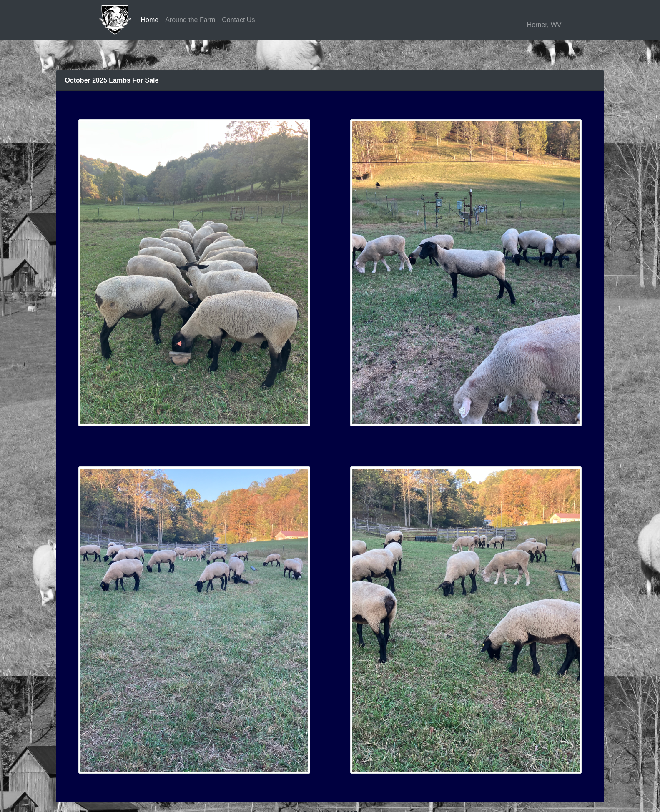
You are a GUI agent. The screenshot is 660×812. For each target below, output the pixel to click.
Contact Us (238, 20)
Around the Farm (190, 20)
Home (150, 20)
